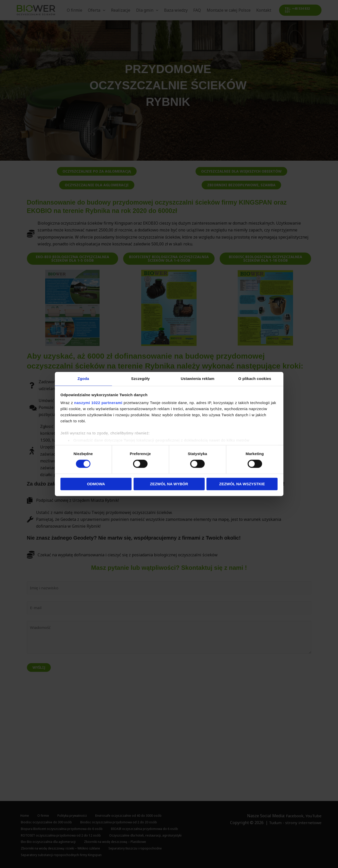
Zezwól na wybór (169, 484)
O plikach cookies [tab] (255, 378)
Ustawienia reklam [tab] (198, 378)
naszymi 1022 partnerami (98, 403)
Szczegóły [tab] (140, 378)
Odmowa (96, 484)
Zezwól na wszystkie (242, 484)
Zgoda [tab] (83, 378)
